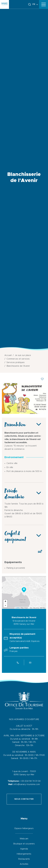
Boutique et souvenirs (24, 844)
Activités (24, 864)
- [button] (5, 605)
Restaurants (24, 859)
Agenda (24, 849)
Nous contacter (24, 799)
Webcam (24, 839)
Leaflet (17, 608)
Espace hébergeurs (24, 828)
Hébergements (24, 854)
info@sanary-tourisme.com (27, 784)
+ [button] (5, 602)
